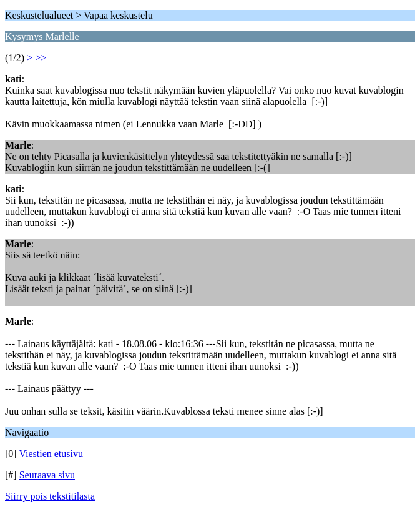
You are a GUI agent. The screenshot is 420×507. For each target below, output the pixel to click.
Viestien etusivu (51, 454)
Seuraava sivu (47, 475)
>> (41, 58)
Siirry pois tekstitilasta (50, 496)
